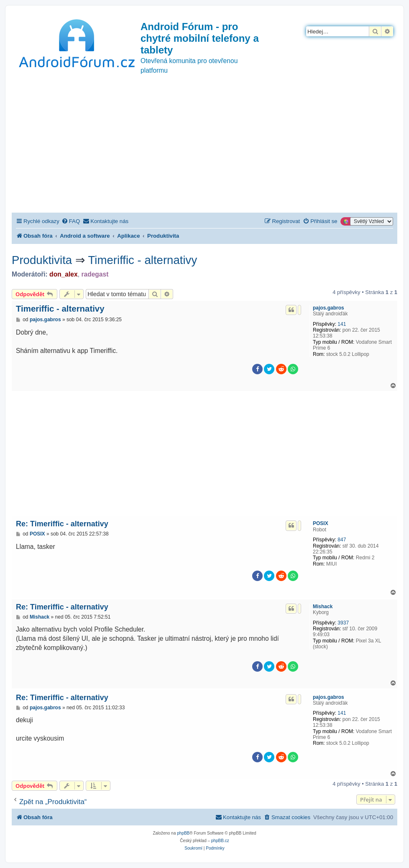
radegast (95, 274)
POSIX (321, 523)
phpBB (183, 833)
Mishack (323, 607)
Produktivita (42, 260)
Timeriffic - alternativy (143, 260)
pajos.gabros (328, 308)
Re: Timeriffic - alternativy (62, 524)
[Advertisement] (204, 150)
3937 (343, 623)
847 (342, 540)
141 (342, 324)
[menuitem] (71, 221)
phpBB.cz (220, 841)
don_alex (64, 274)
